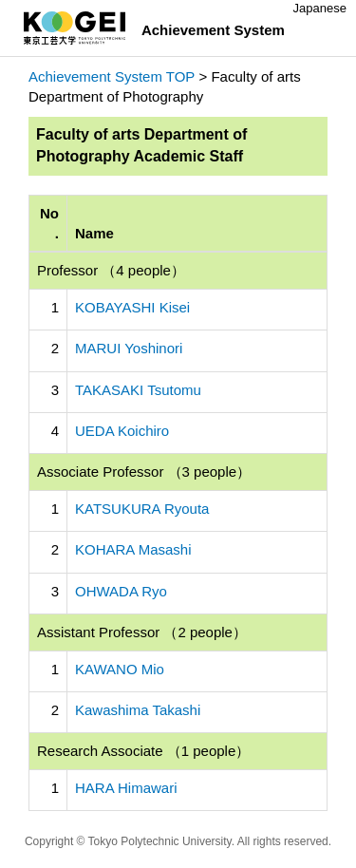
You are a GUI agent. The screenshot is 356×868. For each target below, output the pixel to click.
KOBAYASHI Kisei (132, 307)
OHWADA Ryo (121, 591)
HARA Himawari (126, 788)
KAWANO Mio (120, 669)
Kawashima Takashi (138, 710)
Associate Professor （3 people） (144, 472)
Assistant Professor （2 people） (142, 632)
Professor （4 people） (111, 270)
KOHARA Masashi (133, 549)
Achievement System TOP (112, 76)
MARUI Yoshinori (129, 348)
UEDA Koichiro (122, 431)
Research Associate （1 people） (143, 751)
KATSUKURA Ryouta (142, 509)
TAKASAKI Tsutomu (138, 390)
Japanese (320, 8)
